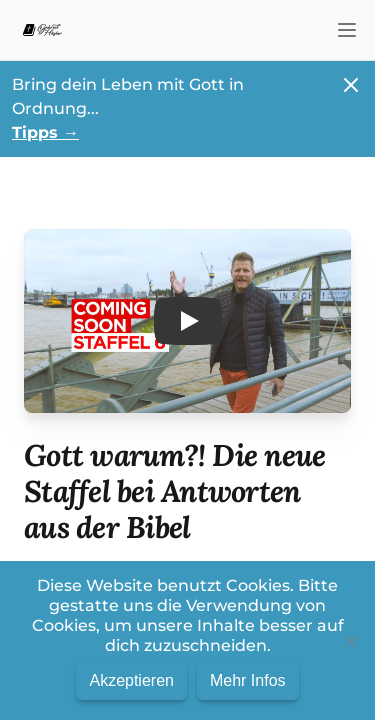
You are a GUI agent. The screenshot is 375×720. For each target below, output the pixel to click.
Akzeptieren (131, 680)
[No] (350, 641)
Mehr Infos (248, 680)
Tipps (45, 132)
